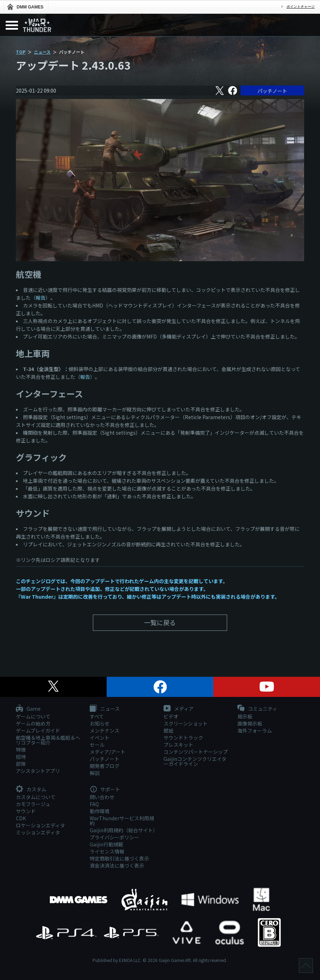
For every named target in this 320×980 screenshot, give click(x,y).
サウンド (26, 811)
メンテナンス (105, 730)
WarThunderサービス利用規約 (122, 821)
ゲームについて (33, 716)
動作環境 (100, 811)
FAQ (94, 804)
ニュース (42, 52)
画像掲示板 (250, 723)
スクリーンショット (186, 723)
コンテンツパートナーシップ (196, 752)
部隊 (21, 764)
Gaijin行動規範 (106, 844)
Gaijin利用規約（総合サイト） (123, 830)
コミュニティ (257, 709)
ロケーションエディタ (40, 825)
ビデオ (171, 716)
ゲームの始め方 (33, 723)
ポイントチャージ (301, 7)
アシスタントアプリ (38, 771)
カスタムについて (36, 797)
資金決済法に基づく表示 (117, 865)
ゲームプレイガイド (38, 730)
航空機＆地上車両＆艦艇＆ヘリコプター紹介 (48, 740)
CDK (21, 818)
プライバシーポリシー (114, 837)
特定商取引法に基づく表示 (119, 858)
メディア (179, 709)
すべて (97, 716)
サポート (105, 790)
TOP (21, 52)
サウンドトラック (183, 738)
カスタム (31, 790)
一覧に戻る (160, 622)
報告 (41, 298)
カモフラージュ (33, 804)
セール (97, 745)
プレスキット (178, 745)
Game (28, 709)
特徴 (21, 750)
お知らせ (100, 723)
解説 (95, 773)
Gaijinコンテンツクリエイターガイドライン (195, 761)
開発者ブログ (105, 766)
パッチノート (272, 91)
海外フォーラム (255, 730)
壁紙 (168, 730)
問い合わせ (102, 797)
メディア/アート (108, 752)
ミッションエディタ (38, 832)
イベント (100, 738)
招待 (21, 757)
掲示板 (245, 716)
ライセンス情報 (107, 851)
